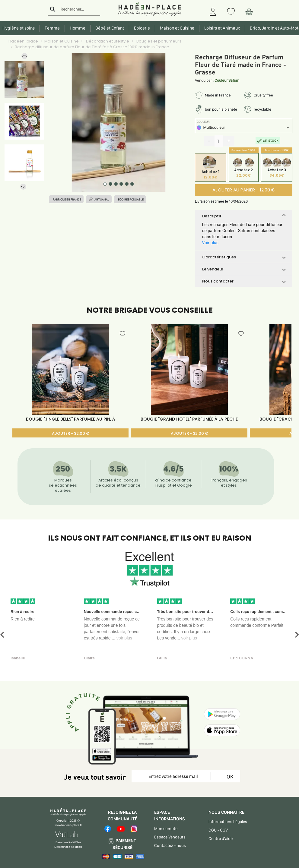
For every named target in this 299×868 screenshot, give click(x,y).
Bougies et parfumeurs (158, 41)
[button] (24, 57)
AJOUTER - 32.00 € (70, 433)
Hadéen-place (23, 41)
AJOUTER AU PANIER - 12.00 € (244, 190)
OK (229, 776)
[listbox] (244, 128)
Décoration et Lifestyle (107, 41)
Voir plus (210, 243)
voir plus (124, 638)
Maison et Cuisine (62, 41)
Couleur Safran (227, 80)
